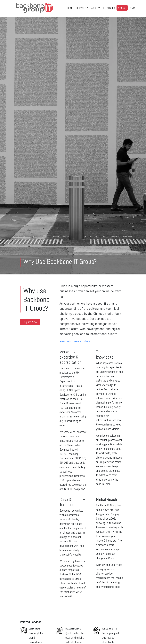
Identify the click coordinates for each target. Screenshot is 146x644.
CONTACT (122, 8)
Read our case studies (75, 341)
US (134, 8)
